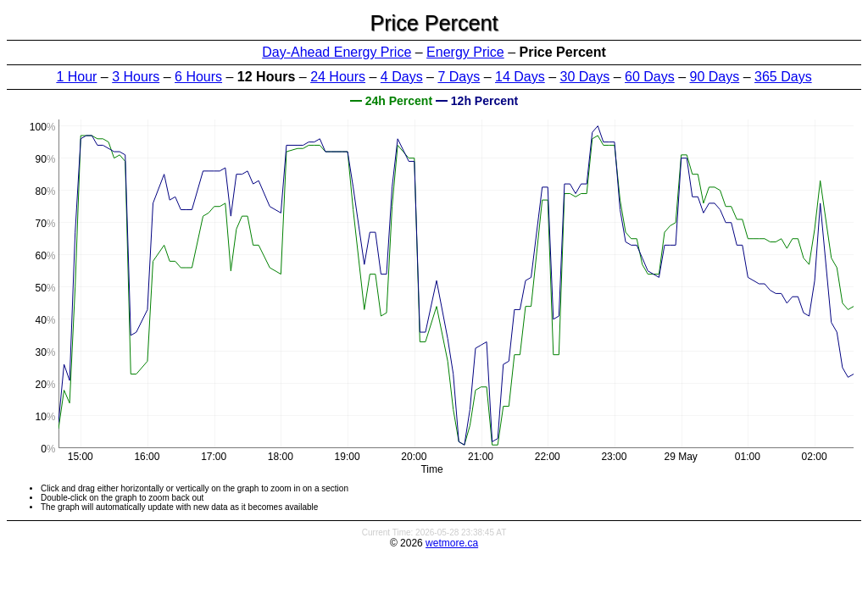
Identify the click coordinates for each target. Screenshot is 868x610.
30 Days (585, 77)
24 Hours (338, 77)
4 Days (402, 77)
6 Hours (198, 77)
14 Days (520, 77)
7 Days (459, 77)
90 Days (715, 77)
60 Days (650, 77)
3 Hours (136, 77)
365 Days (783, 77)
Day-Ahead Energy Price (337, 52)
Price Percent (434, 23)
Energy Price (465, 52)
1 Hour (76, 77)
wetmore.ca (452, 543)
